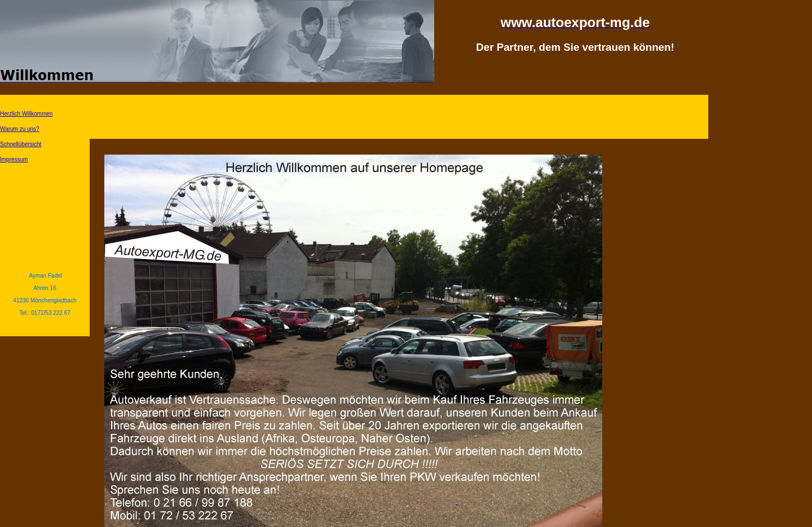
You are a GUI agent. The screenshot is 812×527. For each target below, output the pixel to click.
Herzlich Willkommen (26, 114)
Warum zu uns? (20, 129)
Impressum (14, 159)
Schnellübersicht (21, 144)
